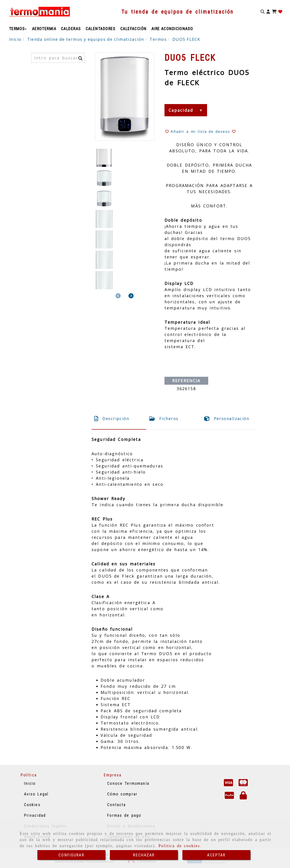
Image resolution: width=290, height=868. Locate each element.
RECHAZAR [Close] (144, 855)
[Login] (280, 12)
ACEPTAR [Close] (216, 855)
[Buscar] (263, 12)
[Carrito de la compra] (274, 12)
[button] (268, 12)
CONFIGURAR (71, 855)
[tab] (119, 419)
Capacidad (181, 110)
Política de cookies (179, 846)
